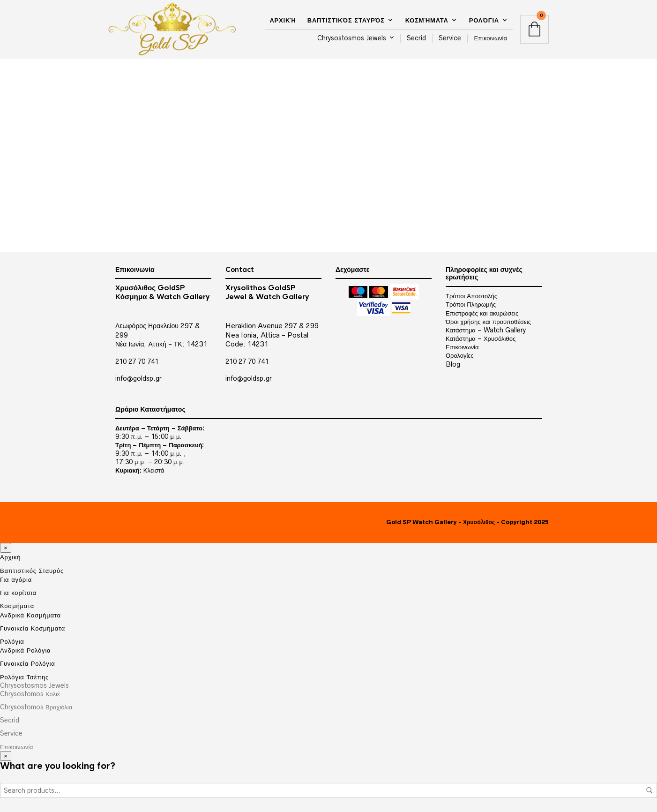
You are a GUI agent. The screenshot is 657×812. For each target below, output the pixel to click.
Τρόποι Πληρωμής (471, 304)
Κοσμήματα (427, 20)
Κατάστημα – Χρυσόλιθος (481, 338)
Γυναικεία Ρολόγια (28, 663)
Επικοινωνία (490, 38)
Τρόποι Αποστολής (471, 296)
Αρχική (283, 20)
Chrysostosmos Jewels (352, 38)
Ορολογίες (459, 355)
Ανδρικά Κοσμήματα (30, 615)
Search (650, 790)
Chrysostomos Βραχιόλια (36, 707)
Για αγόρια (16, 579)
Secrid (416, 38)
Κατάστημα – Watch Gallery (486, 330)
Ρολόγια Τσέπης (24, 677)
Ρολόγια (484, 20)
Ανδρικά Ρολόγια (25, 650)
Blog (453, 364)
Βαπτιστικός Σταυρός (346, 20)
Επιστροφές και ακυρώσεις (482, 313)
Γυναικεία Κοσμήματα (33, 628)
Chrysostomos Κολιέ (30, 694)
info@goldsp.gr (138, 378)
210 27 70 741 (137, 361)
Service (450, 38)
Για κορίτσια (18, 593)
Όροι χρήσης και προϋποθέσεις (488, 322)
